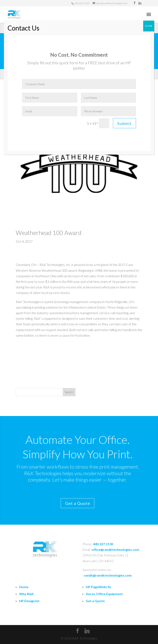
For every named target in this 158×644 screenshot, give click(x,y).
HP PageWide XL (99, 587)
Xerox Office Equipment (104, 594)
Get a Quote (68, 503)
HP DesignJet (29, 601)
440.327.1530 (103, 544)
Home (24, 587)
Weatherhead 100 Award (49, 233)
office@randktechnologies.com (115, 549)
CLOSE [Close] (149, 26)
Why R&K (26, 594)
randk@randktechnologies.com (108, 575)
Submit (124, 123)
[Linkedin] (140, 3)
